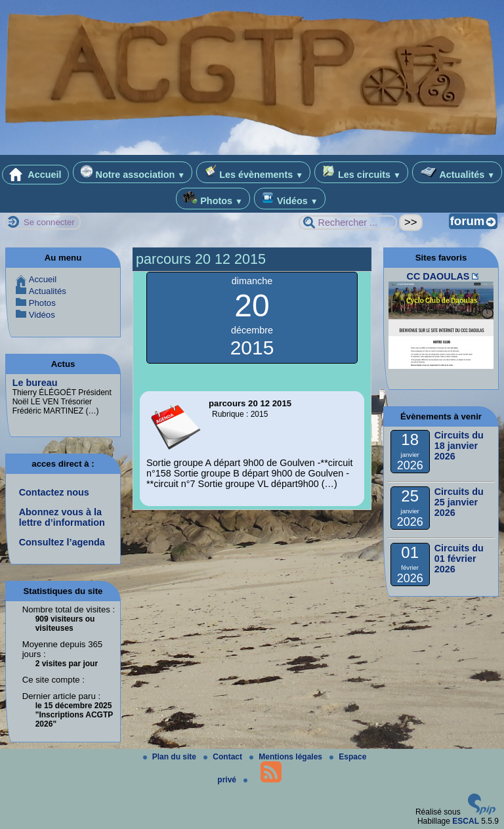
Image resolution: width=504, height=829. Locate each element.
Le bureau (35, 383)
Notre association (133, 172)
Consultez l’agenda (62, 542)
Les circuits (361, 172)
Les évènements (253, 172)
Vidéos (290, 199)
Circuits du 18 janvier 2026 (459, 446)
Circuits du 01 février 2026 (459, 559)
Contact (224, 757)
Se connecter (49, 222)
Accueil (35, 175)
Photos (213, 199)
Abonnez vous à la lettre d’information (62, 517)
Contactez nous (54, 492)
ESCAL (466, 821)
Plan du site (171, 757)
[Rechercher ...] (348, 223)
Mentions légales (287, 757)
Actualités (457, 172)
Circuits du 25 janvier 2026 (459, 502)
